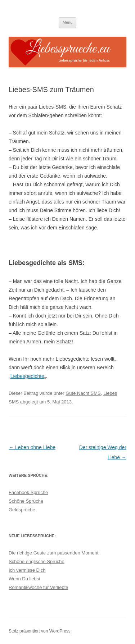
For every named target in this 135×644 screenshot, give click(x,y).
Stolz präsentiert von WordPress (40, 631)
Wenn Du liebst (24, 579)
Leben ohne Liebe (32, 447)
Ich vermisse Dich (27, 570)
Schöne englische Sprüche (37, 561)
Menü (68, 22)
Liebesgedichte (27, 376)
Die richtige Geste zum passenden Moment (53, 553)
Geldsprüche (22, 510)
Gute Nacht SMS (83, 393)
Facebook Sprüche (28, 492)
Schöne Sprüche (26, 501)
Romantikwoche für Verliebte (38, 587)
